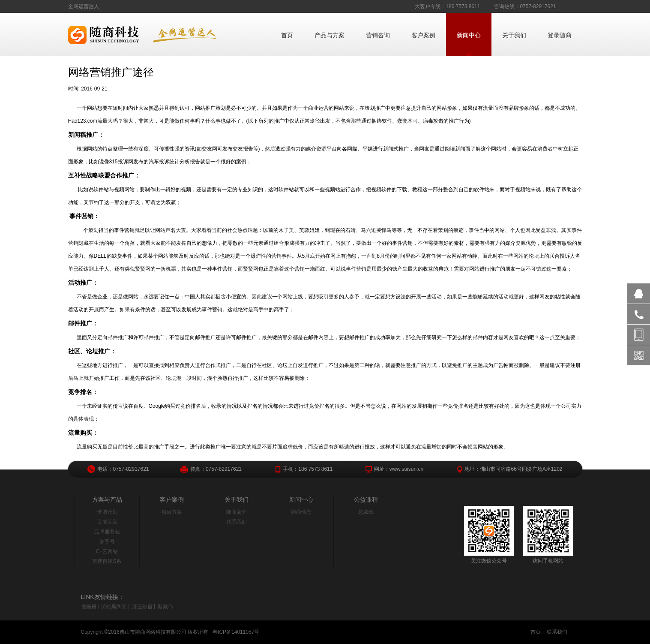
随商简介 (237, 512)
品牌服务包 (107, 532)
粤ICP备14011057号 (236, 632)
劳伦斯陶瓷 (114, 607)
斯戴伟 (165, 607)
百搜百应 (107, 522)
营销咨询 (378, 35)
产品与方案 (329, 35)
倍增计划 (107, 512)
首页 (287, 35)
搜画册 (89, 607)
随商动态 (301, 512)
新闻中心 (469, 35)
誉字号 (107, 542)
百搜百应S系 (107, 561)
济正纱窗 (142, 607)
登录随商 (560, 35)
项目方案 (172, 512)
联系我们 (237, 522)
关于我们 (514, 35)
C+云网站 (107, 551)
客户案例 (423, 35)
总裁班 (366, 512)
